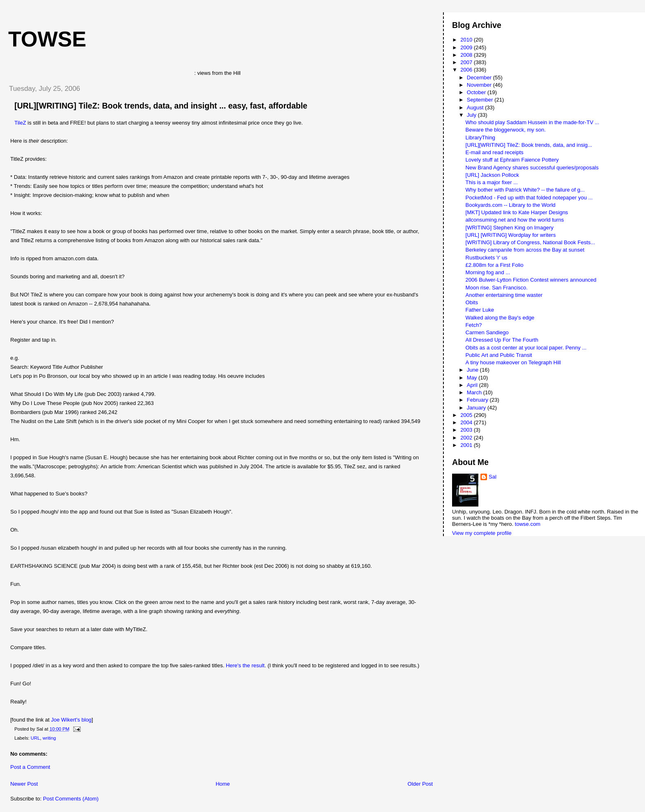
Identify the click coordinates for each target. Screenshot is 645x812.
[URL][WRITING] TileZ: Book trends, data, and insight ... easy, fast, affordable (161, 106)
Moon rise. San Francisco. (497, 288)
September (481, 100)
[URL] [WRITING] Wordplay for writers (511, 235)
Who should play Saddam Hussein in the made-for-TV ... (532, 122)
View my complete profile (482, 533)
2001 (467, 445)
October (477, 92)
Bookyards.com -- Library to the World (511, 205)
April (473, 385)
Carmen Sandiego (487, 332)
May (473, 378)
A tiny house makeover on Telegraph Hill (513, 362)
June (473, 370)
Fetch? (474, 325)
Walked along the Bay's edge (500, 318)
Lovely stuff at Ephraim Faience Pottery (512, 160)
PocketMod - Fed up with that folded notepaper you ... (529, 198)
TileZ (20, 123)
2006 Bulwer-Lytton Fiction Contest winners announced (531, 280)
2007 (467, 62)
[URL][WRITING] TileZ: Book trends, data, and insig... (529, 145)
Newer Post (24, 784)
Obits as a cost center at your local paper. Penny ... (526, 348)
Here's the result (245, 665)
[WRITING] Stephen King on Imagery (510, 228)
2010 (467, 40)
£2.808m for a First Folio (495, 265)
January (477, 408)
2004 (467, 422)
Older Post (420, 784)
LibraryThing (480, 138)
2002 (467, 438)
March (475, 392)
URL (36, 738)
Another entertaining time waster (504, 295)
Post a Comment (30, 767)
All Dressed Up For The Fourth (502, 340)
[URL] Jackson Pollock (492, 175)
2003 (467, 430)
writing (49, 738)
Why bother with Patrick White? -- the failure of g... (525, 190)
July (472, 115)
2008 (467, 55)
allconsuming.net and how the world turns (515, 220)
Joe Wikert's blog (71, 720)
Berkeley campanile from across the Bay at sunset (525, 250)
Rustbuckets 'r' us (487, 258)
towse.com (528, 524)
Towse (47, 39)
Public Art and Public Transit (499, 355)
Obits (472, 302)
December (480, 77)
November (480, 85)
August (476, 108)
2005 (467, 415)
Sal (493, 477)
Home (223, 784)
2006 (467, 70)
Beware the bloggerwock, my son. (506, 130)
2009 (467, 47)
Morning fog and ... (488, 272)
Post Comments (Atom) (71, 799)
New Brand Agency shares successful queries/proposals (532, 168)
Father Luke (480, 310)
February (478, 400)
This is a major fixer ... (492, 182)
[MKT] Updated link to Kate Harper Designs (517, 212)
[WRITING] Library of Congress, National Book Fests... (530, 242)
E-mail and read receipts (495, 152)
